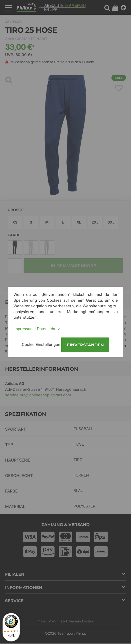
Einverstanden (85, 345)
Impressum (24, 329)
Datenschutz (48, 329)
